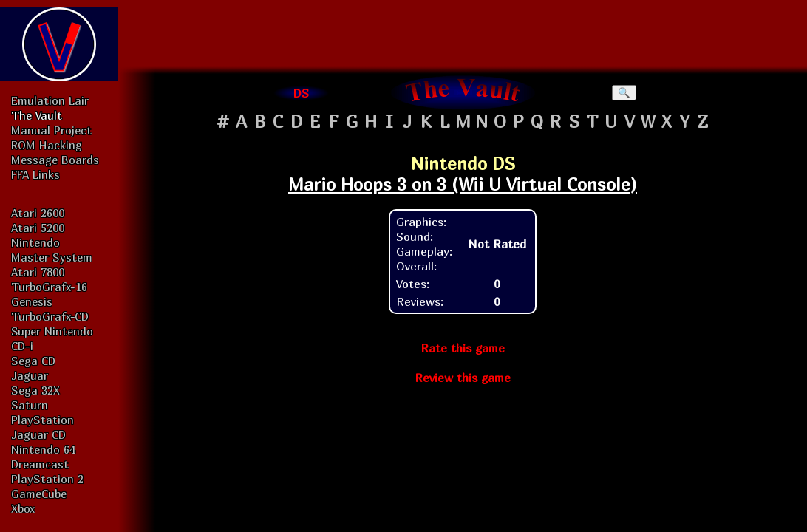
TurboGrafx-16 (49, 287)
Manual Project (51, 130)
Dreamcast (40, 464)
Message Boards (55, 160)
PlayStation (42, 420)
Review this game (463, 378)
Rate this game (463, 348)
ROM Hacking (47, 145)
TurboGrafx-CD (50, 316)
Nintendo (35, 242)
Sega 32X (35, 390)
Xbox (23, 508)
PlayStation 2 (47, 479)
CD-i (22, 346)
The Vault (37, 115)
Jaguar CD (38, 434)
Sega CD (33, 361)
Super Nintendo (52, 331)
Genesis (32, 301)
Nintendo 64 (43, 449)
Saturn (30, 405)
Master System (52, 257)
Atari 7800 (38, 272)
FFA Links (35, 174)
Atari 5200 (38, 228)
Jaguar (30, 375)
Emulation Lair (50, 100)
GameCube (39, 494)
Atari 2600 (38, 213)
